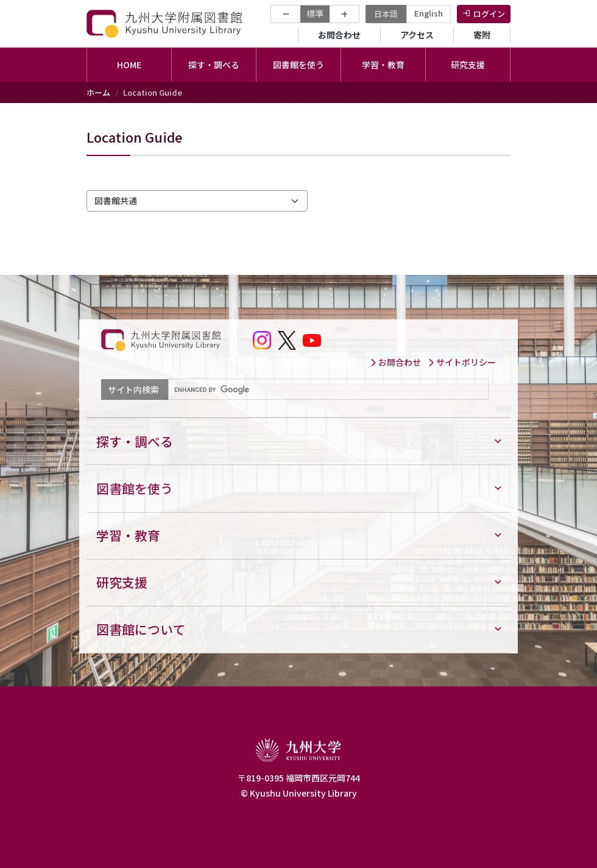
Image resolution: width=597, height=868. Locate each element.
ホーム (98, 92)
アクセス (417, 35)
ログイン (489, 14)
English (429, 13)
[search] (327, 390)
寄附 (482, 35)
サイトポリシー (462, 362)
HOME (129, 65)
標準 (315, 13)
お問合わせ (339, 35)
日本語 (386, 14)
